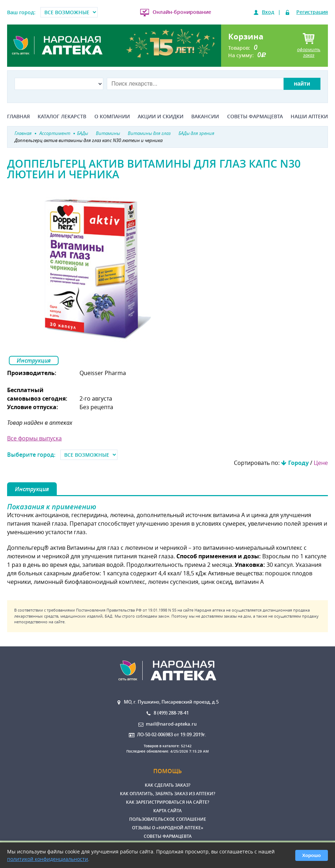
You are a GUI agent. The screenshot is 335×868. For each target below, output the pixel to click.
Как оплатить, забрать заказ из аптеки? (167, 794)
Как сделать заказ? (167, 785)
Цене (321, 463)
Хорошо (312, 855)
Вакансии (205, 116)
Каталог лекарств (62, 116)
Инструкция (34, 360)
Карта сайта (167, 811)
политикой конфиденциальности (48, 859)
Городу (298, 463)
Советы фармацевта (255, 116)
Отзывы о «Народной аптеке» (168, 828)
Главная (18, 116)
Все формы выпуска (34, 438)
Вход (268, 12)
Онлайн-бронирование (182, 12)
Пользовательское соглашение (168, 819)
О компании (112, 116)
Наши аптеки (309, 116)
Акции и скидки (161, 116)
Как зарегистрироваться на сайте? (167, 802)
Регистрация (312, 12)
